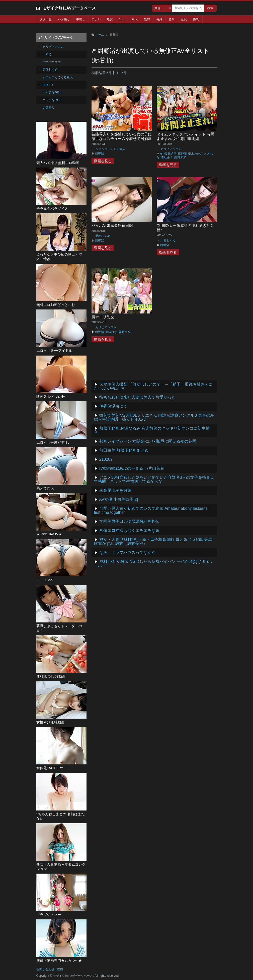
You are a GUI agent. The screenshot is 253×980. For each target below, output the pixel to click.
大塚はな (111, 332)
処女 (110, 19)
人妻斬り (49, 108)
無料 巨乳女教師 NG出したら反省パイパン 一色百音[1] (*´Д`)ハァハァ (153, 563)
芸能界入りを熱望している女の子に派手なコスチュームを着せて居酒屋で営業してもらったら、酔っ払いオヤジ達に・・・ (122, 141)
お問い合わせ (45, 969)
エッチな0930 (52, 100)
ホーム (100, 35)
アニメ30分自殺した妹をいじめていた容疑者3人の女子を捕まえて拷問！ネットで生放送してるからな (154, 479)
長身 (159, 19)
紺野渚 (100, 154)
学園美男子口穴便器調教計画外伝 (129, 521)
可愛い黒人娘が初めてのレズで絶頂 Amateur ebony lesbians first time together (151, 510)
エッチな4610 (52, 92)
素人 (135, 19)
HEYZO (48, 85)
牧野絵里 (171, 154)
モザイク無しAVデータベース (69, 8)
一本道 (47, 54)
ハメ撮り (64, 19)
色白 (172, 19)
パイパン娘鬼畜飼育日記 (112, 225)
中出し (81, 19)
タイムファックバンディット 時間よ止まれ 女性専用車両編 (185, 136)
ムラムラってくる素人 (110, 149)
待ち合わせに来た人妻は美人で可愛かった (137, 397)
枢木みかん (196, 154)
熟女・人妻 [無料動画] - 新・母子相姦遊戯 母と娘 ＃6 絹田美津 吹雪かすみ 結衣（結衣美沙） (153, 541)
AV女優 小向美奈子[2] (119, 499)
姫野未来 (180, 157)
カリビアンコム (171, 149)
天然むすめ (103, 236)
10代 (122, 19)
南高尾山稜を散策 (115, 490)
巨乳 (184, 19)
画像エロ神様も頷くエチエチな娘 (129, 530)
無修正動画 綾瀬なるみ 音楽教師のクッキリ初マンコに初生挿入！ (152, 430)
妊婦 (147, 19)
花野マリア (126, 332)
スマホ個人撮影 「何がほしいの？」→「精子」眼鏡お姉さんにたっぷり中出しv (153, 386)
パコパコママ (52, 62)
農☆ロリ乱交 (103, 317)
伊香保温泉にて (113, 406)
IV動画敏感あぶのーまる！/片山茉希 (132, 468)
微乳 (196, 19)
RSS (60, 969)
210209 (106, 459)
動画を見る (103, 161)
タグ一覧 (46, 19)
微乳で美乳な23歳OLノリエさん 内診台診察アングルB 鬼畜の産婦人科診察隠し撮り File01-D (154, 417)
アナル (96, 19)
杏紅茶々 (167, 157)
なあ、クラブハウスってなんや (127, 552)
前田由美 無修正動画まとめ (124, 450)
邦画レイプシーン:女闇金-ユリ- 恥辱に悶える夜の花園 (148, 441)
